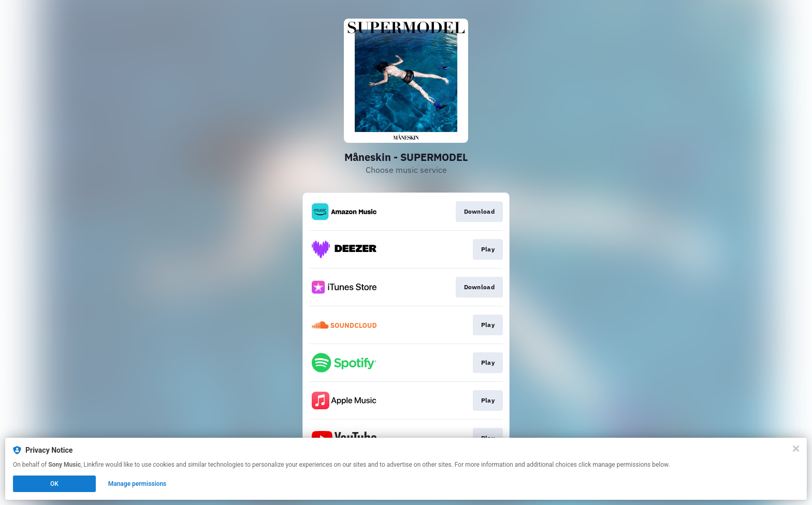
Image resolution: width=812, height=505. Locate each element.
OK (54, 484)
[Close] (796, 449)
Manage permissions (137, 484)
